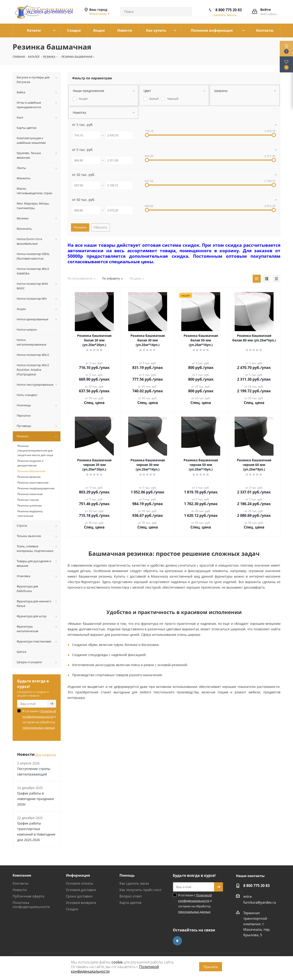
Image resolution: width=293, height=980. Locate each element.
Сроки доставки (79, 896)
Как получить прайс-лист (141, 890)
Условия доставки (81, 890)
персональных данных (39, 728)
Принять (211, 967)
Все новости (46, 755)
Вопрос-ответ (131, 896)
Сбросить (100, 227)
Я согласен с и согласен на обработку (39, 719)
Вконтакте (177, 941)
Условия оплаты (80, 883)
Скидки (72, 909)
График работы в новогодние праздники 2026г (35, 799)
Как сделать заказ (134, 883)
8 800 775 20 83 (229, 10)
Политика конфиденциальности (31, 905)
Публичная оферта (28, 896)
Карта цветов (130, 902)
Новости (20, 890)
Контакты (21, 883)
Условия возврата (81, 902)
